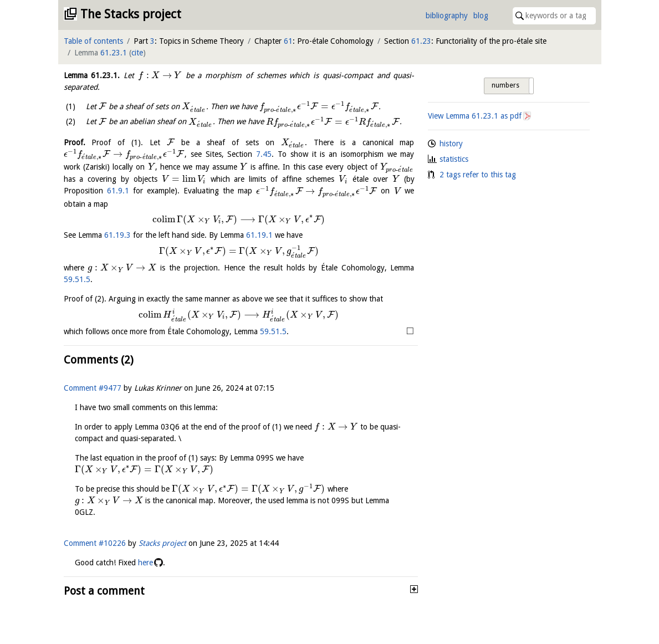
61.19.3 (118, 235)
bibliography (447, 16)
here (145, 563)
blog (481, 16)
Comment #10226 (95, 543)
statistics (454, 159)
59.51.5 (77, 279)
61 (288, 41)
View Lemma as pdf (475, 116)
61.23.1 (114, 53)
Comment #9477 (93, 388)
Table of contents (93, 41)
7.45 (264, 154)
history (451, 144)
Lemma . (92, 75)
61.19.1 (259, 235)
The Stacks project (131, 14)
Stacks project (162, 543)
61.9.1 (118, 191)
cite (137, 53)
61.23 (421, 41)
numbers (505, 85)
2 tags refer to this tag (478, 175)
